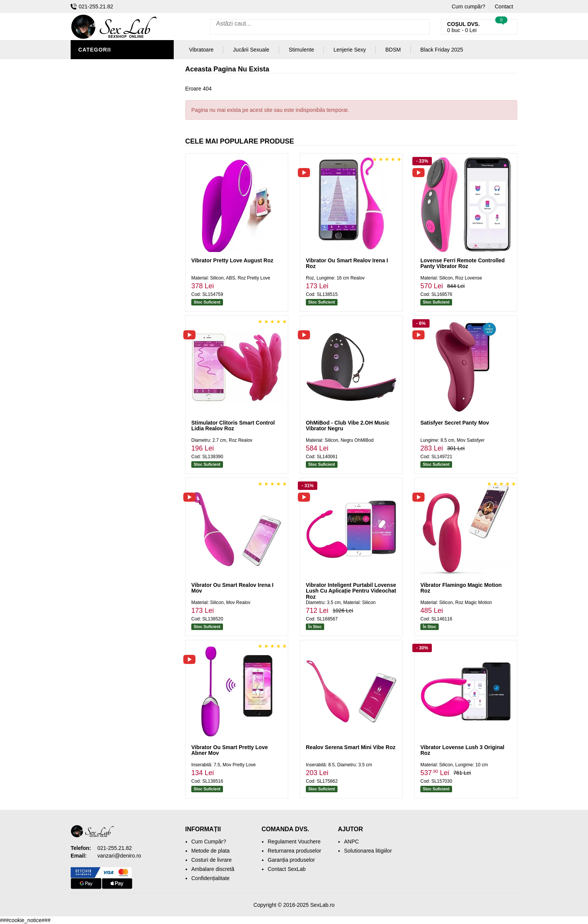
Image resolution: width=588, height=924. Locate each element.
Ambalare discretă (213, 869)
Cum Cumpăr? (209, 842)
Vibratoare (98, 99)
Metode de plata (210, 851)
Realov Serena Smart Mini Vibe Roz (351, 747)
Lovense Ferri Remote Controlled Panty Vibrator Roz (463, 263)
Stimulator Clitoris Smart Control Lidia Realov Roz (233, 426)
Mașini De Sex (100, 214)
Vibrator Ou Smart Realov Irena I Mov (232, 588)
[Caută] (422, 27)
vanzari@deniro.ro (119, 856)
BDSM (88, 134)
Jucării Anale (101, 157)
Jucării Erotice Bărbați (116, 76)
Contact (504, 6)
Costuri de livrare (212, 860)
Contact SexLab (287, 869)
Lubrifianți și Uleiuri (112, 122)
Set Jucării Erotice (109, 202)
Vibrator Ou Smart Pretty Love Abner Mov (229, 750)
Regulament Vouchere (294, 842)
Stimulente (301, 50)
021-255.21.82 (92, 6)
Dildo (89, 145)
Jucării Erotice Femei (112, 179)
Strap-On (94, 168)
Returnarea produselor (294, 851)
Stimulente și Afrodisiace (120, 65)
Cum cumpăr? (468, 6)
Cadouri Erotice (105, 191)
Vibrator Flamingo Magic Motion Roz (461, 588)
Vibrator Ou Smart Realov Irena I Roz (347, 263)
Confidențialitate (210, 878)
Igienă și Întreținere (111, 88)
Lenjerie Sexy (101, 111)
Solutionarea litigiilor (368, 851)
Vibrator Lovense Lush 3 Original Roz (462, 750)
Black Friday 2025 (107, 225)
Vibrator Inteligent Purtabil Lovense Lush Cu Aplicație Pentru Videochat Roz (351, 591)
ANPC (351, 842)
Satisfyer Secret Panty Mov (455, 423)
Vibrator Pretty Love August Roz (232, 260)
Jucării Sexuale (251, 50)
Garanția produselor (291, 860)
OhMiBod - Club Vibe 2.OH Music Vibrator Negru (348, 426)
